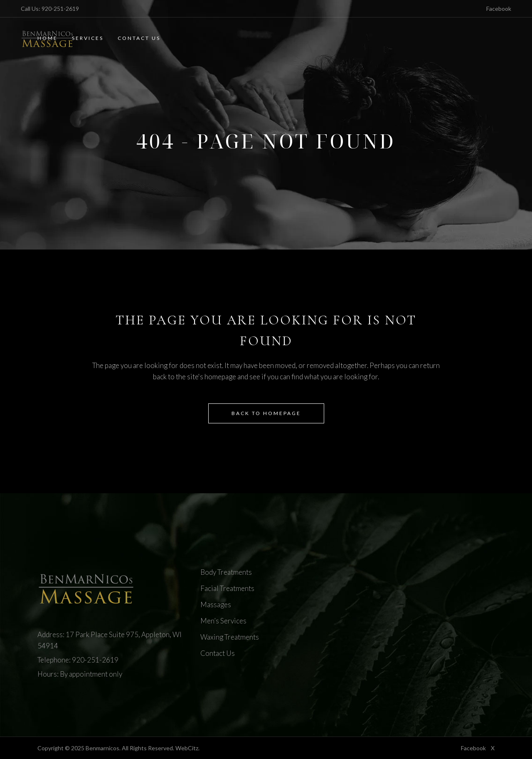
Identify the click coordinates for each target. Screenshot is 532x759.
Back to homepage (266, 413)
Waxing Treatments (230, 637)
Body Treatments (226, 572)
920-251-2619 (60, 9)
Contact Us (218, 653)
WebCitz (187, 748)
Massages (216, 604)
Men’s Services (223, 621)
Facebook (499, 9)
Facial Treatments (227, 588)
